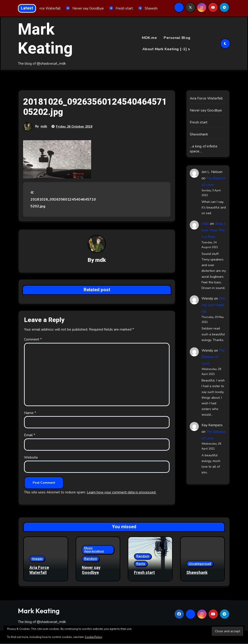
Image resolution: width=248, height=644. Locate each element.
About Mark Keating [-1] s (166, 49)
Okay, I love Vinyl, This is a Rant (213, 230)
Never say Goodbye (206, 110)
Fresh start (199, 122)
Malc (205, 224)
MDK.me (149, 38)
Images (37, 559)
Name (30, 413)
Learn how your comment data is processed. (122, 492)
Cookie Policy (93, 637)
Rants (141, 564)
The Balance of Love (213, 357)
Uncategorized (200, 564)
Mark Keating (45, 39)
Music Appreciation (94, 550)
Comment (33, 340)
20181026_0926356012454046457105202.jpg (63, 200)
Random (91, 559)
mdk (44, 126)
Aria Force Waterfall (206, 98)
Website (31, 457)
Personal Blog (177, 38)
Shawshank (199, 134)
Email (30, 435)
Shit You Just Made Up (213, 305)
